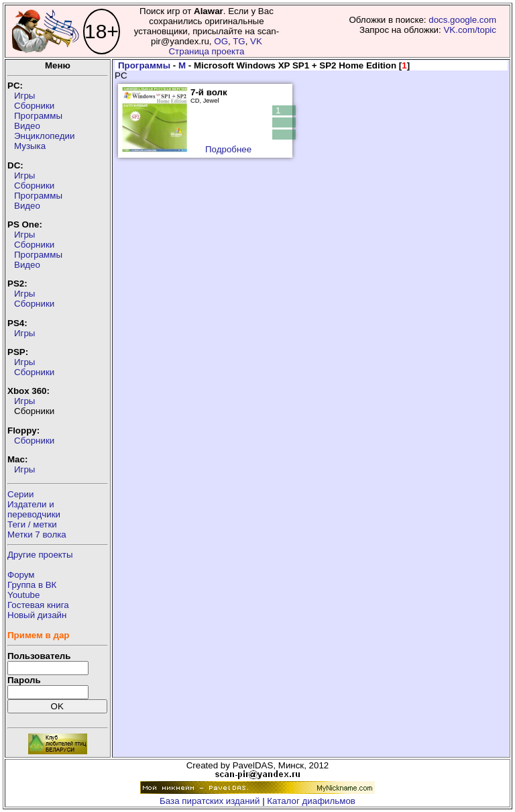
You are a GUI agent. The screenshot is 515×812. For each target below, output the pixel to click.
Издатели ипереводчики (34, 509)
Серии (20, 494)
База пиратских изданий (210, 801)
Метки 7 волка (37, 535)
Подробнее (228, 149)
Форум (21, 575)
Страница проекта (206, 51)
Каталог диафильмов (311, 801)
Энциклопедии (44, 136)
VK (256, 41)
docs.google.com (462, 20)
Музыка (30, 146)
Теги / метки (32, 524)
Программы (38, 116)
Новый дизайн (37, 615)
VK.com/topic (470, 30)
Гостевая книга (38, 605)
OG (221, 41)
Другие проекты (40, 555)
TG (239, 41)
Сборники (34, 106)
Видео (27, 126)
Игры (24, 96)
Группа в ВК (32, 585)
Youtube (23, 595)
